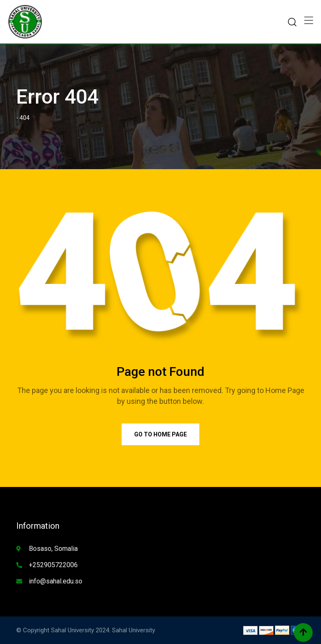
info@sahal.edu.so (56, 581)
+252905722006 (53, 565)
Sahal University (134, 630)
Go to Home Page (160, 434)
